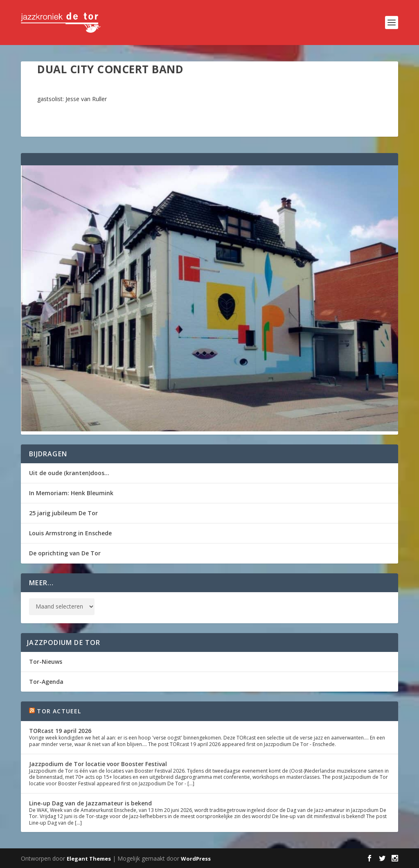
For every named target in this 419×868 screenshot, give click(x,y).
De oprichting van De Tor (65, 553)
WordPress (196, 859)
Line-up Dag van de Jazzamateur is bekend (90, 803)
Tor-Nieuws (46, 662)
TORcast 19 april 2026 (60, 731)
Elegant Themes (89, 859)
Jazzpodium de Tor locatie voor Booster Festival (98, 764)
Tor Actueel (59, 711)
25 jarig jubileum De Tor (63, 513)
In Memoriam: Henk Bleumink (71, 493)
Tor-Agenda (46, 682)
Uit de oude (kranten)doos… (69, 473)
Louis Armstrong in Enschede (70, 533)
